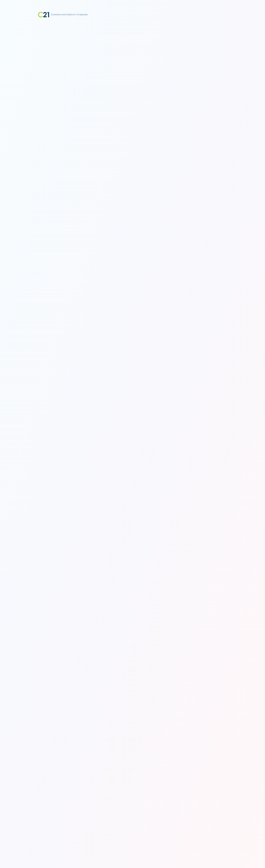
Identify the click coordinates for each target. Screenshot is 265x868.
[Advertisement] (133, 42)
